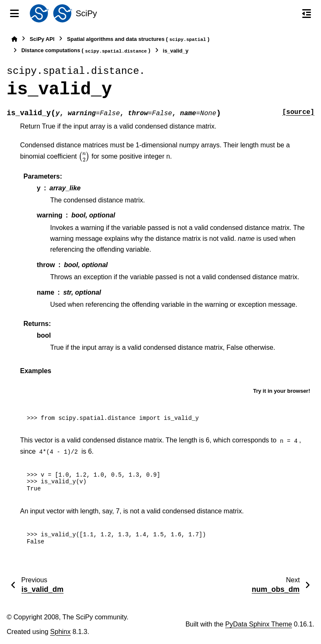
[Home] (14, 39)
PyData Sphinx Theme (259, 624)
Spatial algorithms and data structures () (138, 39)
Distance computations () (86, 51)
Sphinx (60, 632)
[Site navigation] (14, 13)
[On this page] (307, 13)
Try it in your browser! (282, 391)
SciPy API (42, 39)
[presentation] (84, 157)
